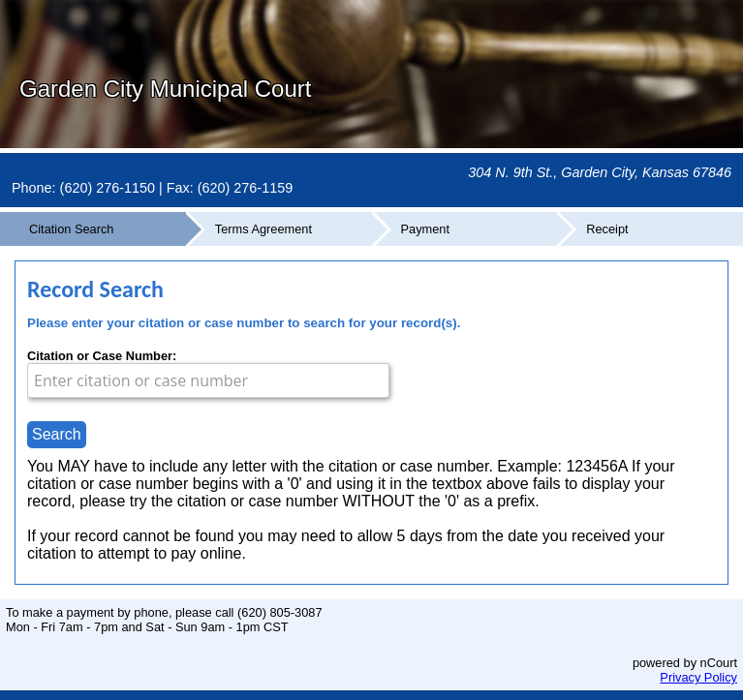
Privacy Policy (698, 677)
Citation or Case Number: (102, 356)
